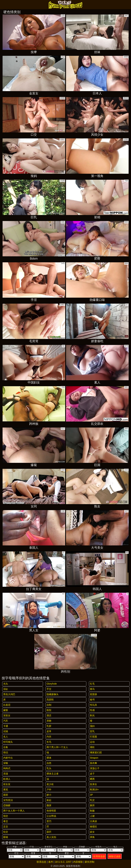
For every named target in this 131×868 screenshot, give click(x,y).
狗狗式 (7, 768)
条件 (51, 862)
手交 (49, 689)
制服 (92, 811)
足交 (6, 827)
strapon (94, 758)
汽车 (6, 721)
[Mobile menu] (3, 5)
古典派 (93, 821)
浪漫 (6, 774)
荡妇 (92, 726)
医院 (49, 710)
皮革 (49, 731)
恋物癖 (7, 805)
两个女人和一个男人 (14, 811)
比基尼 (7, 705)
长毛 (49, 742)
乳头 (49, 768)
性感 (92, 710)
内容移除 (78, 862)
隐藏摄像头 (53, 694)
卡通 (6, 726)
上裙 (92, 816)
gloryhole (52, 684)
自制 (49, 705)
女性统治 (8, 800)
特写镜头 (8, 742)
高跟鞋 (50, 700)
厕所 (92, 805)
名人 (6, 737)
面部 (6, 795)
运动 (92, 742)
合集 (6, 747)
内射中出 (8, 758)
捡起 (49, 800)
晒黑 (92, 779)
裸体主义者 (53, 774)
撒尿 (49, 805)
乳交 (92, 800)
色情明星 (51, 811)
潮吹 (92, 747)
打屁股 (93, 737)
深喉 (6, 763)
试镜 (6, 731)
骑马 (92, 689)
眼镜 (6, 837)
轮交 (6, 832)
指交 (6, 816)
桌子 (92, 774)
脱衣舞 (93, 763)
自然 (49, 763)
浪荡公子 (95, 768)
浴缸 (6, 689)
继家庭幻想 (96, 752)
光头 (6, 684)
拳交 (6, 821)
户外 (49, 789)
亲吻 (49, 721)
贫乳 (92, 731)
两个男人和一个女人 (57, 747)
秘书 (92, 700)
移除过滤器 (115, 856)
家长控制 (90, 862)
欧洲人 (7, 779)
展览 (6, 789)
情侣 (6, 752)
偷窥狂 (93, 827)
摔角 (92, 837)
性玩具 (93, 705)
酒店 (49, 715)
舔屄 (49, 832)
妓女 (92, 832)
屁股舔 (93, 694)
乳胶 (49, 726)
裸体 (49, 758)
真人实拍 (51, 837)
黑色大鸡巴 (9, 694)
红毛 (92, 684)
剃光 (92, 715)
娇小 (49, 795)
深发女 (7, 715)
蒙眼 (6, 710)
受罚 (49, 821)
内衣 (49, 737)
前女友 (7, 784)
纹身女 (93, 784)
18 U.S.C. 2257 (63, 862)
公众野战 (51, 816)
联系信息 (41, 862)
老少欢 (50, 784)
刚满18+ (94, 789)
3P (91, 795)
